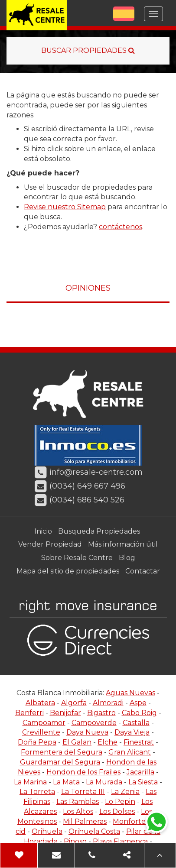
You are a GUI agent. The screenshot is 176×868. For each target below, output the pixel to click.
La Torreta (37, 792)
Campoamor (44, 723)
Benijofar (65, 713)
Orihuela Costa (94, 831)
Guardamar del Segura (60, 762)
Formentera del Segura (62, 752)
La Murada (104, 782)
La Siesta (143, 782)
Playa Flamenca (120, 841)
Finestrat (139, 742)
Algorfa (74, 703)
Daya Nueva (87, 732)
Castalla (136, 723)
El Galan (77, 742)
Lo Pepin (120, 802)
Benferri (29, 713)
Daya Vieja (132, 732)
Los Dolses (117, 811)
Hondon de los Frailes (83, 772)
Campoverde (94, 723)
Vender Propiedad (50, 544)
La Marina (30, 782)
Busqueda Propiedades (99, 531)
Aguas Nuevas (130, 693)
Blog (127, 558)
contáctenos (121, 227)
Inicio (43, 531)
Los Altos (78, 811)
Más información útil (123, 544)
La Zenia (125, 792)
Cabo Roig (139, 713)
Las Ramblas (78, 802)
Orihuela (47, 831)
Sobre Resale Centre (77, 558)
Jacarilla (140, 772)
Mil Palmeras (85, 821)
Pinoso (75, 841)
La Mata (66, 782)
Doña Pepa (37, 742)
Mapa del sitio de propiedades (68, 571)
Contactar (143, 571)
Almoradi (108, 703)
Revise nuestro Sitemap (65, 207)
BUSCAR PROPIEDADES (88, 50)
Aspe (138, 703)
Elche (108, 742)
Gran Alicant (130, 752)
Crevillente (41, 732)
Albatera (40, 703)
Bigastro (101, 713)
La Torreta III (83, 792)
